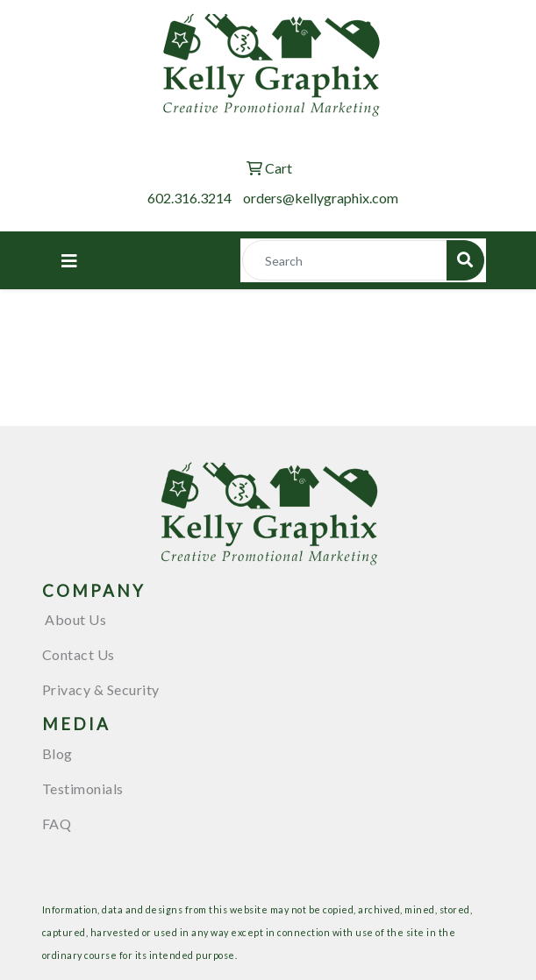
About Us (75, 619)
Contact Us (79, 654)
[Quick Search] (345, 260)
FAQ (57, 824)
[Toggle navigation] (69, 261)
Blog (57, 753)
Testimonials (83, 788)
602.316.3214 (189, 198)
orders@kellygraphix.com (321, 198)
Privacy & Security (101, 689)
